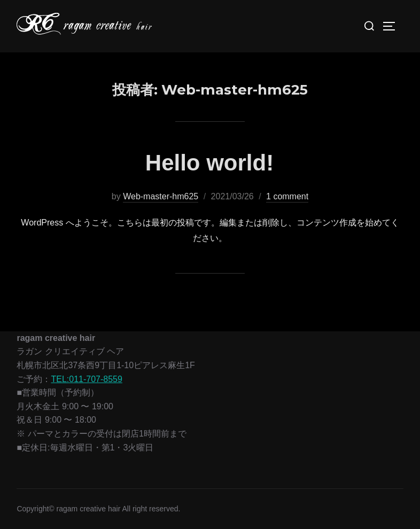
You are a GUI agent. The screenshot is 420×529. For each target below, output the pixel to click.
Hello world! (209, 163)
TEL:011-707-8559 (86, 379)
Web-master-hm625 (161, 196)
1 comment (287, 196)
